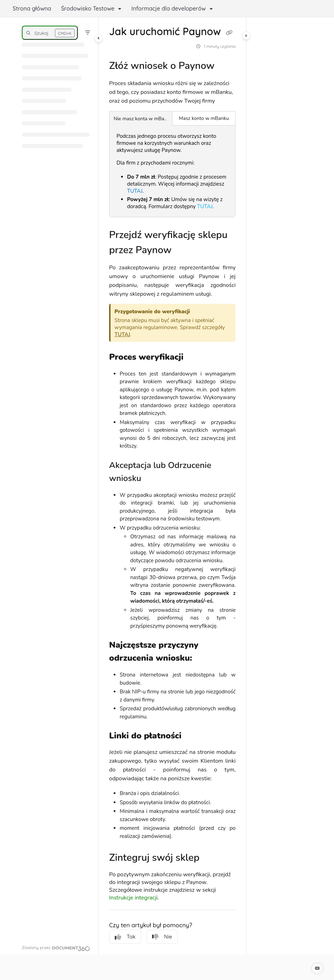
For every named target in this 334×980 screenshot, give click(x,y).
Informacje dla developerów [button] (168, 8)
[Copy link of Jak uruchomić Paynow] (229, 33)
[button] (50, 33)
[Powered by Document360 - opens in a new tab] (56, 948)
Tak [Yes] (125, 937)
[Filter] (88, 33)
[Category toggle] (99, 38)
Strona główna (32, 8)
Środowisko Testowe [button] (88, 8)
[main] (172, 486)
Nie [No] (162, 937)
